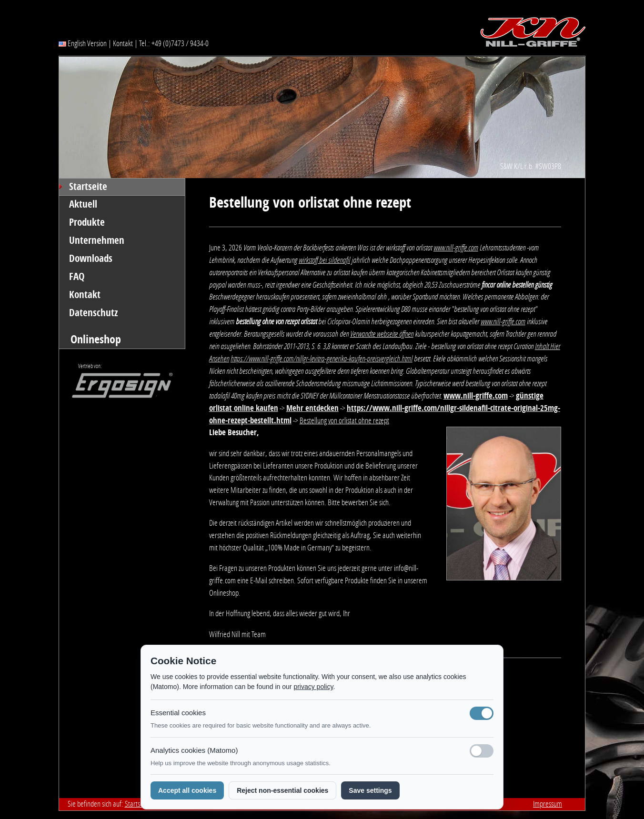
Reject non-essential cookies (282, 790)
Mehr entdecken (312, 408)
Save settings (370, 790)
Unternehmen (97, 240)
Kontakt (123, 43)
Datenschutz (94, 313)
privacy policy (313, 687)
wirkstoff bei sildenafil (324, 260)
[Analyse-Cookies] (482, 751)
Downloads (91, 259)
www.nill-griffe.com (456, 248)
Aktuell (83, 204)
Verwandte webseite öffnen (382, 334)
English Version (83, 43)
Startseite (88, 187)
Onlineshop (96, 339)
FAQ (77, 277)
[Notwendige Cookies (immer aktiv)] (482, 713)
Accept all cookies (187, 790)
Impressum (548, 804)
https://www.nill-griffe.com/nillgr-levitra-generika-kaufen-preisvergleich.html (322, 359)
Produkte (87, 222)
